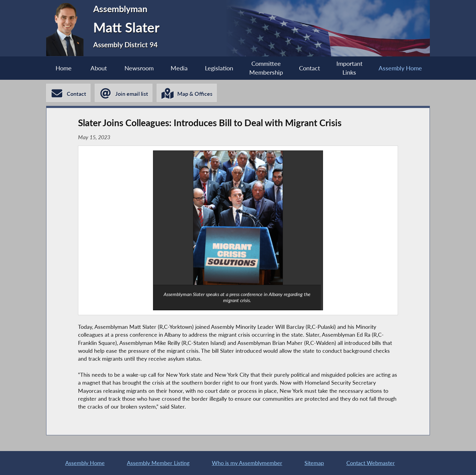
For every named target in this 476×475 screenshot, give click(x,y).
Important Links (349, 68)
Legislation (219, 68)
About (99, 68)
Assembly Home (400, 68)
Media (179, 68)
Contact (309, 68)
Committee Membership (266, 68)
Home (64, 68)
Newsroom (139, 68)
